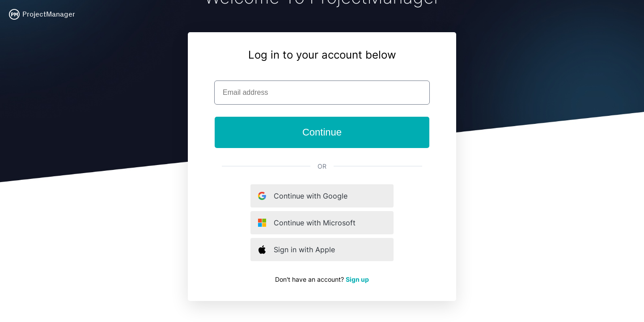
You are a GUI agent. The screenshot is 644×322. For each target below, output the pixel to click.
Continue (322, 132)
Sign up (357, 279)
